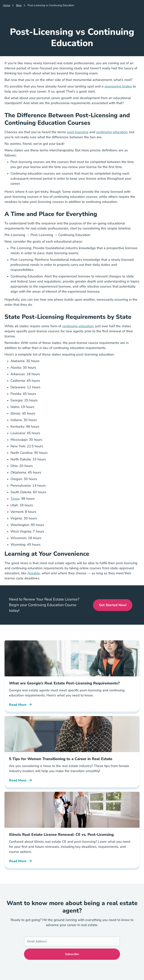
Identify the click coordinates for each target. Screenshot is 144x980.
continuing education (112, 132)
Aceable (34, 573)
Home (7, 5)
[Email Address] (72, 941)
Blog (19, 5)
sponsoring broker (118, 86)
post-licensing (78, 132)
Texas (15, 499)
